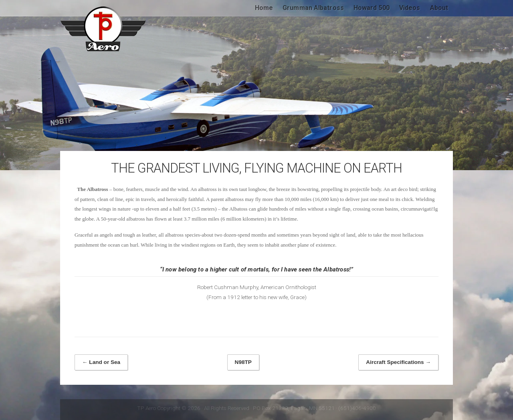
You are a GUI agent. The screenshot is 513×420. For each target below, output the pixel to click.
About (439, 8)
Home (264, 8)
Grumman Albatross (313, 8)
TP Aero (103, 29)
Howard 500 (372, 8)
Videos (410, 8)
